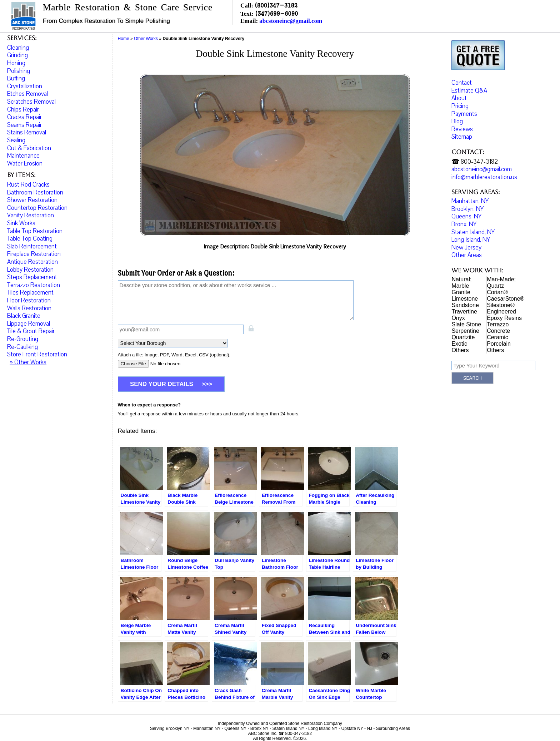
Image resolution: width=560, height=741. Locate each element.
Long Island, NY (471, 242)
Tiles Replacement (30, 293)
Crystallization (25, 86)
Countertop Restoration (37, 208)
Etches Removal (27, 94)
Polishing (19, 71)
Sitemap (462, 139)
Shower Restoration (32, 200)
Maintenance (23, 156)
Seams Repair (24, 125)
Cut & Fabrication (29, 148)
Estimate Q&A (469, 93)
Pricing (460, 108)
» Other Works (28, 362)
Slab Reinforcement (32, 246)
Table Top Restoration (35, 231)
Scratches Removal (31, 102)
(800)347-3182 (276, 5)
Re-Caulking (22, 347)
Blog (457, 124)
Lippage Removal (29, 324)
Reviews (462, 132)
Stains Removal (27, 132)
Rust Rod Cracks (28, 185)
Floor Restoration (29, 300)
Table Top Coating (30, 239)
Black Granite (24, 316)
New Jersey (466, 250)
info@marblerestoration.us (484, 180)
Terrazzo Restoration (34, 285)
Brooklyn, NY (467, 211)
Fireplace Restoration (34, 254)
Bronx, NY (464, 227)
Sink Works (21, 223)
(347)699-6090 (276, 13)
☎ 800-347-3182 (475, 164)
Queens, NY (466, 219)
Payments (464, 116)
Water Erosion (25, 164)
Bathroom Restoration (35, 192)
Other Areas (467, 258)
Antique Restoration (32, 262)
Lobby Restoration (30, 270)
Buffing (16, 78)
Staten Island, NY (473, 235)
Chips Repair (23, 110)
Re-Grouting (23, 339)
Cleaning (18, 48)
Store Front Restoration (37, 354)
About (459, 101)
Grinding (17, 55)
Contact (462, 85)
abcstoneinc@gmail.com (291, 21)
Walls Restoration (29, 308)
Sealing (16, 140)
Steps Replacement (32, 277)
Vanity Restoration (31, 215)
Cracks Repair (24, 117)
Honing (16, 63)
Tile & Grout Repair (31, 331)
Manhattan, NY (470, 204)
